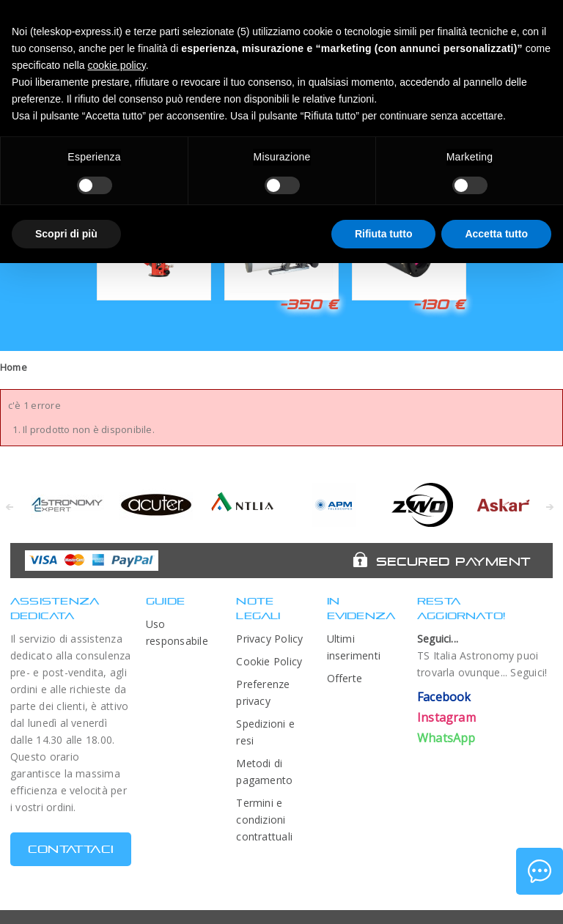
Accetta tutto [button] (496, 234)
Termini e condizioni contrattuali (264, 820)
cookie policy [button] (117, 65)
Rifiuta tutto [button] (384, 234)
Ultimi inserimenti (354, 647)
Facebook (444, 697)
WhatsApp (446, 738)
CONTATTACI (71, 849)
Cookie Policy (269, 661)
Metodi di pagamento (264, 772)
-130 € (439, 304)
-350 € (309, 304)
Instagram (446, 717)
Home (14, 367)
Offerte (345, 678)
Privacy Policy (269, 639)
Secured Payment (453, 561)
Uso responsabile (177, 632)
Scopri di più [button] (66, 234)
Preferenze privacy (263, 692)
